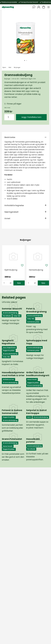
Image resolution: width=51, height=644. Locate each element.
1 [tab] (25, 61)
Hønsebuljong (36, 270)
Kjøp (19, 283)
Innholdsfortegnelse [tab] (14, 205)
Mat (10, 67)
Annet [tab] (7, 218)
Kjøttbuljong (11, 270)
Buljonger (17, 67)
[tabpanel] (25, 33)
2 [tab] (27, 61)
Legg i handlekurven (31, 117)
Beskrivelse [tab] (10, 137)
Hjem (4, 67)
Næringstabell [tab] (11, 212)
